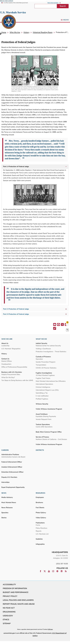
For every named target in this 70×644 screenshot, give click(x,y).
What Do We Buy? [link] (8, 377)
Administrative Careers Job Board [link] (13, 457)
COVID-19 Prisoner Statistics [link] (46, 368)
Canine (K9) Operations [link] (44, 427)
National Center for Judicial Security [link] (48, 346)
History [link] (4, 354)
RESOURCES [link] (40, 493)
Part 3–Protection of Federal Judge (35, 314)
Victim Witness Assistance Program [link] (49, 409)
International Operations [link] (44, 384)
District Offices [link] (7, 361)
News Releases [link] (7, 507)
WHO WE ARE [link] (7, 339)
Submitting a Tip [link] (42, 393)
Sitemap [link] (7, 623)
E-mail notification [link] (42, 396)
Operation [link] (39, 359)
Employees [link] (40, 497)
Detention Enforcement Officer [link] (12, 472)
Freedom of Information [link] (15, 588)
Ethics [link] (6, 620)
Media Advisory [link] (7, 497)
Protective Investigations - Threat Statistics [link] (51, 352)
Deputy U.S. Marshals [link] (9, 477)
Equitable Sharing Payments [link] (46, 416)
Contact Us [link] (5, 359)
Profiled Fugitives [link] (42, 399)
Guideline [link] (39, 539)
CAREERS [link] (5, 450)
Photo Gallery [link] (41, 513)
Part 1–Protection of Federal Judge (35, 167)
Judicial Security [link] (41, 343)
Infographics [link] (40, 544)
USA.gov (50, 629)
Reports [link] (39, 531)
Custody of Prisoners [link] (43, 357)
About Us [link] (5, 343)
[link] (9, 22)
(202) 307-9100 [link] (62, 564)
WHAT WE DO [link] (41, 339)
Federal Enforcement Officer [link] (12, 462)
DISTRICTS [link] (40, 450)
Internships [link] (5, 482)
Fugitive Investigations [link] (44, 373)
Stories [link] (4, 518)
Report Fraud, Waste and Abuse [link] (19, 604)
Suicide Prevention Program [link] (46, 362)
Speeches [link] (5, 513)
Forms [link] (38, 525)
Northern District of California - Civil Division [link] (51, 439)
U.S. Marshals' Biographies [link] (11, 349)
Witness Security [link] (42, 404)
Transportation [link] (41, 365)
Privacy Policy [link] (10, 596)
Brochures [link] (39, 502)
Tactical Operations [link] (43, 424)
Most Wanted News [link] (9, 502)
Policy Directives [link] (41, 528)
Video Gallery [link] (41, 518)
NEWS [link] (4, 493)
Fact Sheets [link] (40, 507)
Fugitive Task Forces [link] (43, 378)
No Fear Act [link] (9, 608)
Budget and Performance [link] (16, 592)
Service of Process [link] (42, 437)
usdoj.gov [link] (8, 616)
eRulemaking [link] (9, 612)
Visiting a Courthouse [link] (43, 349)
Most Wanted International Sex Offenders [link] (51, 381)
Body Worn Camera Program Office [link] (49, 432)
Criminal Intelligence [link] (43, 387)
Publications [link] (40, 523)
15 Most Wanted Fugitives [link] (45, 375)
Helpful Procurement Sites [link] (11, 374)
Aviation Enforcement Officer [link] (12, 467)
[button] (55, 325)
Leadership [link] (5, 346)
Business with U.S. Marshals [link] (12, 372)
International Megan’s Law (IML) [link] (47, 390)
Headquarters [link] (6, 364)
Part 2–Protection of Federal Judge (35, 309)
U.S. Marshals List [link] (42, 534)
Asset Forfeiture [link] (42, 414)
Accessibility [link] (9, 584)
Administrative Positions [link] (10, 454)
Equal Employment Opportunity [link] (13, 487)
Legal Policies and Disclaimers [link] (18, 600)
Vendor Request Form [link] (44, 419)
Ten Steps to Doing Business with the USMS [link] (17, 380)
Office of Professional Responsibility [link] (14, 367)
